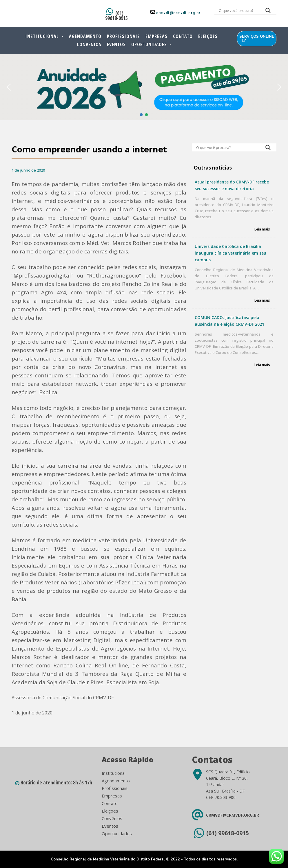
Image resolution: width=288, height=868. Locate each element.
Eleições (208, 36)
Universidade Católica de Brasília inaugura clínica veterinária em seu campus (230, 253)
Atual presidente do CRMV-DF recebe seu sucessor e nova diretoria (232, 185)
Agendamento (85, 36)
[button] (9, 87)
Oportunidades (149, 44)
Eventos (116, 44)
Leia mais (262, 229)
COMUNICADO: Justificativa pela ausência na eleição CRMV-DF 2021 (229, 321)
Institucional (42, 36)
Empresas (156, 36)
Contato (183, 36)
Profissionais (123, 36)
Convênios (89, 44)
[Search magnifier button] (268, 12)
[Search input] (238, 10)
